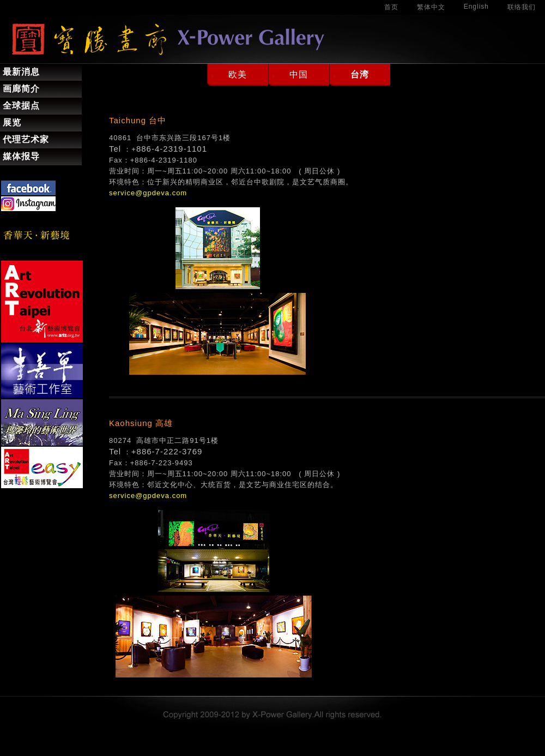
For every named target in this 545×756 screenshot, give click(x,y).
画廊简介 (21, 89)
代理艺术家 (26, 139)
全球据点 (21, 106)
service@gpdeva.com (148, 193)
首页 (391, 7)
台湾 (360, 74)
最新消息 (21, 72)
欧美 (238, 74)
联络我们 (522, 7)
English (476, 7)
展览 (12, 122)
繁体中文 (431, 7)
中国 (299, 74)
